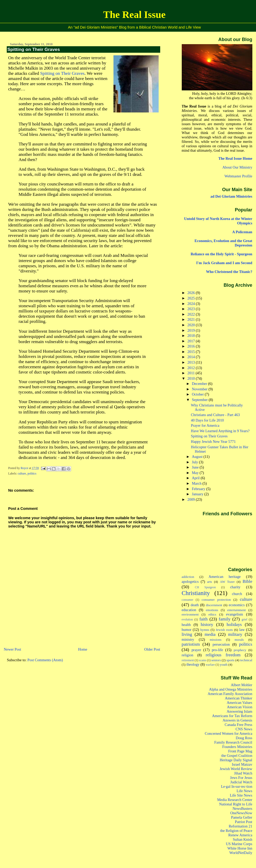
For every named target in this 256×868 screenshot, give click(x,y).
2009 (192, 499)
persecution (221, 644)
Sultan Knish (243, 839)
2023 (192, 309)
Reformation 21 (241, 826)
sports (230, 660)
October (198, 394)
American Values (239, 703)
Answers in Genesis (237, 720)
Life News (244, 791)
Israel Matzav (242, 764)
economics (237, 605)
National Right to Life (236, 804)
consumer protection (216, 600)
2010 (192, 378)
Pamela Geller (242, 817)
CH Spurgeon (206, 587)
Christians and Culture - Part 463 (215, 415)
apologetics (190, 582)
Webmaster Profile (238, 176)
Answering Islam (240, 711)
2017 (192, 341)
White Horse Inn (240, 848)
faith (204, 619)
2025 (192, 298)
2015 (192, 352)
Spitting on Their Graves (62, 73)
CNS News (244, 729)
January (198, 494)
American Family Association (230, 694)
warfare (210, 665)
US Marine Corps (239, 844)
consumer (188, 600)
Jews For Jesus (241, 778)
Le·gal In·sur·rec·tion (237, 786)
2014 (192, 357)
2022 (192, 314)
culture (22, 473)
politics (32, 473)
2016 (192, 346)
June (196, 467)
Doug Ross (244, 738)
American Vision (240, 707)
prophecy (240, 650)
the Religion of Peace (236, 831)
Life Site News (241, 795)
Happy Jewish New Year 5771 (213, 442)
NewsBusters (242, 809)
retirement (188, 660)
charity (235, 587)
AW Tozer (227, 582)
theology (193, 664)
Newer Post (12, 649)
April (196, 478)
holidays (234, 625)
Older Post (152, 649)
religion (188, 655)
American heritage (225, 577)
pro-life (217, 650)
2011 (192, 373)
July (195, 462)
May (196, 473)
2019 (192, 330)
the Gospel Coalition (237, 756)
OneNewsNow (241, 813)
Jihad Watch (243, 773)
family (225, 619)
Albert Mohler (242, 685)
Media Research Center (235, 800)
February (199, 489)
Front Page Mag (240, 751)
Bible (247, 581)
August (198, 457)
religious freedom (223, 655)
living (187, 634)
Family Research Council (233, 742)
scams (203, 660)
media (210, 634)
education (189, 610)
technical (246, 660)
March (197, 483)
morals (239, 640)
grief (245, 619)
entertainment (236, 610)
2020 (192, 325)
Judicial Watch (241, 782)
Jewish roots (224, 630)
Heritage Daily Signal (236, 760)
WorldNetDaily (241, 853)
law (242, 630)
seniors (216, 660)
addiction (188, 577)
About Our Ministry (237, 167)
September (200, 400)
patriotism (191, 644)
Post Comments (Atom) (45, 660)
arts (210, 582)
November (200, 389)
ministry (188, 639)
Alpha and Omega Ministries (231, 689)
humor (187, 630)
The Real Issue (134, 15)
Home (83, 649)
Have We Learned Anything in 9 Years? (220, 431)
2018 (192, 336)
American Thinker (239, 698)
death (195, 605)
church (237, 594)
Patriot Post (244, 822)
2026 (192, 293)
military (235, 634)
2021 (192, 319)
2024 (192, 304)
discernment (214, 605)
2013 (192, 362)
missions (216, 640)
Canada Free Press (238, 725)
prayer (196, 650)
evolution (187, 619)
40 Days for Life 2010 (207, 420)
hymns (205, 630)
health (186, 625)
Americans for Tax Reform (232, 716)
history (207, 625)
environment (190, 614)
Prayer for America (205, 425)
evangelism (234, 614)
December (200, 384)
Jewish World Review (236, 769)
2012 (192, 368)
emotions (212, 610)
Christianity (196, 593)
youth (224, 665)
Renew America (240, 835)
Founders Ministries (237, 747)
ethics (212, 614)
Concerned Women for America (229, 733)
